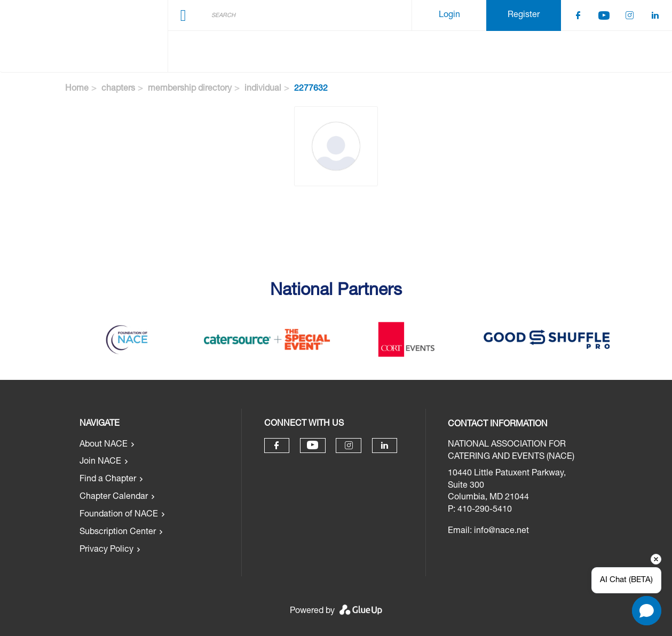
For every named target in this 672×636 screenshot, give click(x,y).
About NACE (104, 445)
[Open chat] (647, 611)
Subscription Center (118, 532)
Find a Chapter (108, 480)
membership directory (190, 89)
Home (77, 89)
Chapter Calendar (114, 497)
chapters (118, 89)
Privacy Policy (106, 550)
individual (263, 89)
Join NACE (100, 462)
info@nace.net (501, 531)
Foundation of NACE (119, 515)
